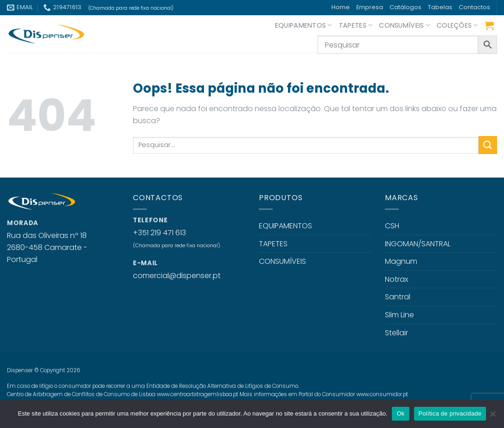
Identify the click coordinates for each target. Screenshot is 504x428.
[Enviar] (488, 145)
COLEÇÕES (457, 25)
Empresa (370, 7)
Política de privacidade (450, 413)
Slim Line (399, 315)
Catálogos (405, 7)
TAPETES (356, 25)
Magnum (401, 261)
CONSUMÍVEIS (405, 25)
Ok (400, 413)
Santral (398, 297)
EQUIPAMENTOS (304, 25)
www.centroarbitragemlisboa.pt (198, 394)
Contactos (474, 7)
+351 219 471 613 (159, 233)
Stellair (396, 333)
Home (341, 7)
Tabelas (440, 7)
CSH (392, 226)
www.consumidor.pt (382, 394)
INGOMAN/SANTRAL (418, 244)
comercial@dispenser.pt (177, 276)
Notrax (396, 279)
